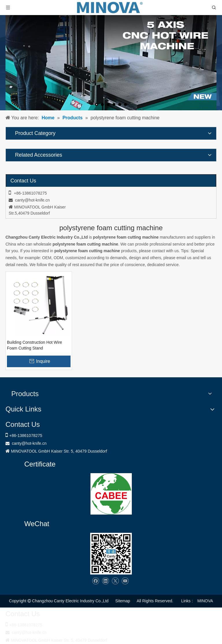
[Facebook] (96, 581)
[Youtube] (125, 581)
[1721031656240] (111, 494)
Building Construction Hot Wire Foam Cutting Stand (35, 345)
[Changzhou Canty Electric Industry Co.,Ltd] (111, 554)
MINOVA (205, 601)
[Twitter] (115, 581)
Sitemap (123, 601)
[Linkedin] (105, 581)
